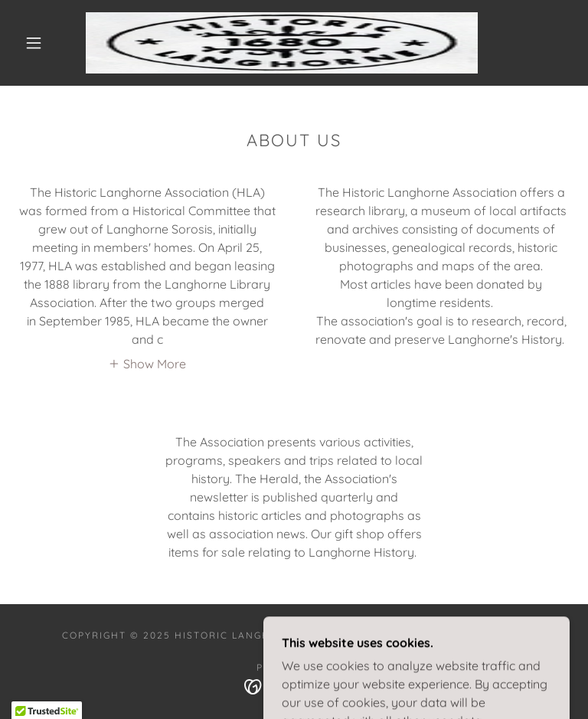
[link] (282, 43)
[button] (34, 43)
